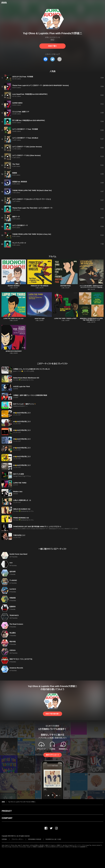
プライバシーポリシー (18, 839)
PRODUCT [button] (7, 811)
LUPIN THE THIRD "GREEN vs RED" (65, 318)
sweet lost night (40, 318)
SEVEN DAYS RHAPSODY (14, 351)
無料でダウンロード (52, 755)
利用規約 (4, 839)
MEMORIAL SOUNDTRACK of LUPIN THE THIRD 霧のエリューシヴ (91, 319)
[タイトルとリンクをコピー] (59, 59)
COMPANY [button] (7, 818)
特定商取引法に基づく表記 (53, 839)
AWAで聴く (52, 46)
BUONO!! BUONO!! (14, 286)
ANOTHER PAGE (65, 286)
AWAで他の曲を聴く (52, 714)
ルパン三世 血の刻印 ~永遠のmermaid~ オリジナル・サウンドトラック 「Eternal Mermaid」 (91, 287)
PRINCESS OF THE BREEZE (40, 286)
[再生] (8, 78)
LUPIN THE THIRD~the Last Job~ (14, 318)
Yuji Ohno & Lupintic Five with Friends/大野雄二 (22, 802)
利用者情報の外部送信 (35, 839)
